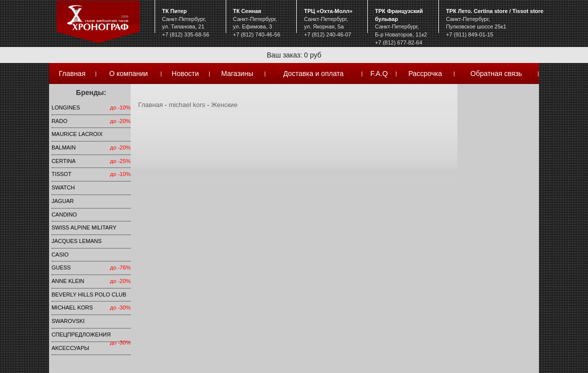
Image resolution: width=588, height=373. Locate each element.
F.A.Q (379, 73)
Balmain (64, 147)
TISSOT (62, 174)
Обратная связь (496, 73)
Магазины (237, 73)
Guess (61, 267)
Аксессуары (70, 348)
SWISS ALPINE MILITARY (84, 227)
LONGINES (66, 107)
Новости (185, 73)
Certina (64, 161)
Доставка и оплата (314, 73)
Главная (72, 73)
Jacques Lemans (77, 241)
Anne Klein (68, 281)
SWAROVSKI (68, 321)
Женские (224, 105)
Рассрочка (425, 73)
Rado (60, 121)
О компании (128, 73)
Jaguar (63, 201)
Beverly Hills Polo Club (89, 294)
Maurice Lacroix (77, 134)
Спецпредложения (81, 334)
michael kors (72, 307)
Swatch (63, 187)
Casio (60, 254)
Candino (64, 214)
